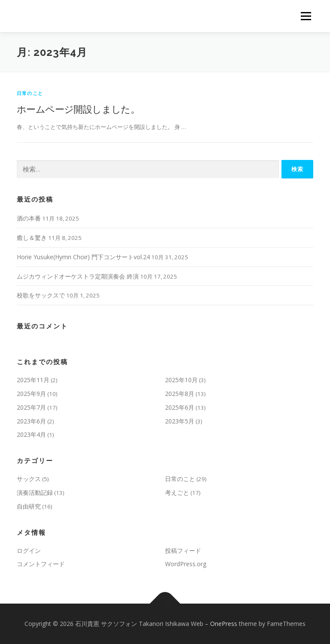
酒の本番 (29, 218)
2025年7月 (31, 407)
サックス (29, 479)
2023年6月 (31, 421)
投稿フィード (183, 550)
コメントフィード (41, 564)
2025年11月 (33, 380)
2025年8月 (180, 394)
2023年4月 (31, 434)
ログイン (29, 550)
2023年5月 (180, 421)
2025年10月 (181, 380)
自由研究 (29, 506)
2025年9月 (31, 394)
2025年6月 (180, 407)
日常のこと (30, 93)
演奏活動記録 (35, 492)
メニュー (306, 16)
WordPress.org (186, 564)
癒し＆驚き (32, 238)
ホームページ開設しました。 (78, 109)
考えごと (177, 492)
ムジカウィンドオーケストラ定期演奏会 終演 (78, 276)
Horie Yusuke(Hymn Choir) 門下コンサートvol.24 (83, 257)
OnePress (224, 624)
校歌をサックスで (41, 295)
